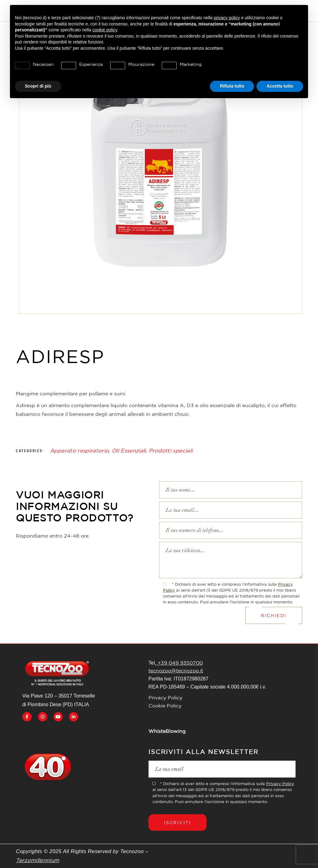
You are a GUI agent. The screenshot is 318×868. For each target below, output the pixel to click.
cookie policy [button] (105, 30)
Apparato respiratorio (79, 450)
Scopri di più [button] (38, 86)
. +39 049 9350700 (179, 663)
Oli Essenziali (129, 450)
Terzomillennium (37, 860)
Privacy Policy (165, 698)
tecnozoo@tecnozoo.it (176, 670)
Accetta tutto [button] (280, 86)
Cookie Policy (165, 706)
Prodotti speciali (171, 450)
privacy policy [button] (227, 18)
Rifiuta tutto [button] (232, 86)
